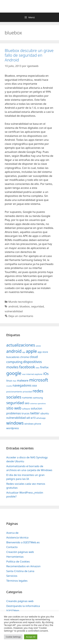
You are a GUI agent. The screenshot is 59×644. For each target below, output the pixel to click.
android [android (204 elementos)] (14, 351)
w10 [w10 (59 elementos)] (33, 418)
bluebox (25, 306)
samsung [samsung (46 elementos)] (38, 398)
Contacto (12, 547)
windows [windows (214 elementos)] (15, 423)
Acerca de (12, 533)
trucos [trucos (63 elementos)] (26, 413)
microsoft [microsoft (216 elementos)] (39, 380)
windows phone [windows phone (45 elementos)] (33, 424)
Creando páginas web (20, 601)
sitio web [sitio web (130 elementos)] (14, 408)
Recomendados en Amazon (23, 566)
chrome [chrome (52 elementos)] (25, 357)
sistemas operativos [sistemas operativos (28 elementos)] (38, 404)
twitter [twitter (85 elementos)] (35, 413)
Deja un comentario (21, 316)
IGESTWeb (13, 611)
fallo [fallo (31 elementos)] (38, 368)
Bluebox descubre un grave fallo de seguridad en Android (29, 55)
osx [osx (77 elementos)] (34, 385)
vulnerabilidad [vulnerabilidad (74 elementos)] (16, 418)
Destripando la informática (23, 606)
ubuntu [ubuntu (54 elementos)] (45, 413)
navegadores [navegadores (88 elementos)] (22, 385)
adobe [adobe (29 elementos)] (38, 346)
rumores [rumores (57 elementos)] (27, 398)
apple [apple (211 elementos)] (31, 351)
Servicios (12, 576)
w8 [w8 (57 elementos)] (28, 418)
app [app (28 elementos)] (24, 352)
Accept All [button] (31, 637)
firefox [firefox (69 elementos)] (44, 367)
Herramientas (15, 557)
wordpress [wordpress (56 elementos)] (13, 428)
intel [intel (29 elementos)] (24, 374)
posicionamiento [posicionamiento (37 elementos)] (14, 392)
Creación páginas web (20, 552)
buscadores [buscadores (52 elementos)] (13, 357)
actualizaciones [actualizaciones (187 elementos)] (21, 345)
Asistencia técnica (17, 537)
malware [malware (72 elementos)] (23, 380)
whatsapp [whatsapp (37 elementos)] (41, 418)
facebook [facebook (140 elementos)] (27, 367)
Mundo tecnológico (20, 302)
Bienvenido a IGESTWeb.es (23, 542)
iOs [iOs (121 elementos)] (46, 374)
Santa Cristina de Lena (20, 571)
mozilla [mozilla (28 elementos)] (9, 386)
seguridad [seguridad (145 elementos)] (15, 403)
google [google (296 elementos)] (14, 373)
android (13, 306)
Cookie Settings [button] (13, 637)
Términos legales (17, 581)
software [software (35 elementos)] (26, 409)
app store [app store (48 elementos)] (43, 352)
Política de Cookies (18, 561)
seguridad (38, 306)
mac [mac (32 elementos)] (14, 381)
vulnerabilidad (14, 311)
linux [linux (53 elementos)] (9, 381)
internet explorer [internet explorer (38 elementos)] (34, 374)
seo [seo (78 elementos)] (27, 403)
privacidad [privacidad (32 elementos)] (27, 392)
